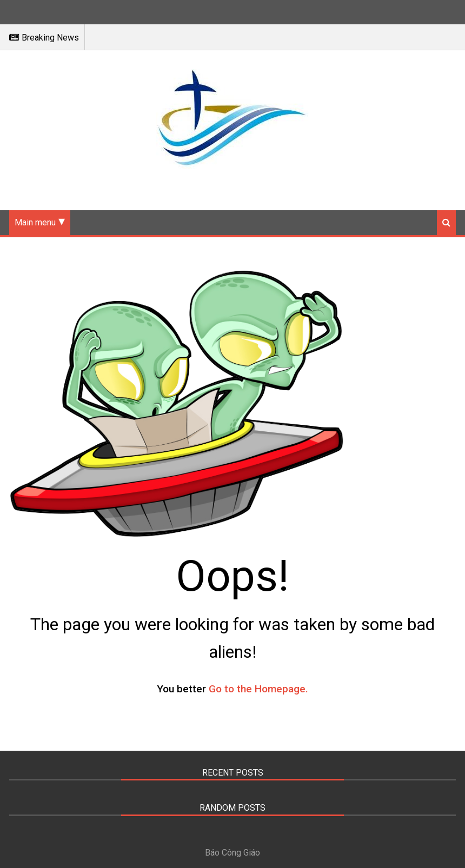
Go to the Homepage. (258, 689)
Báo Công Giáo (232, 853)
